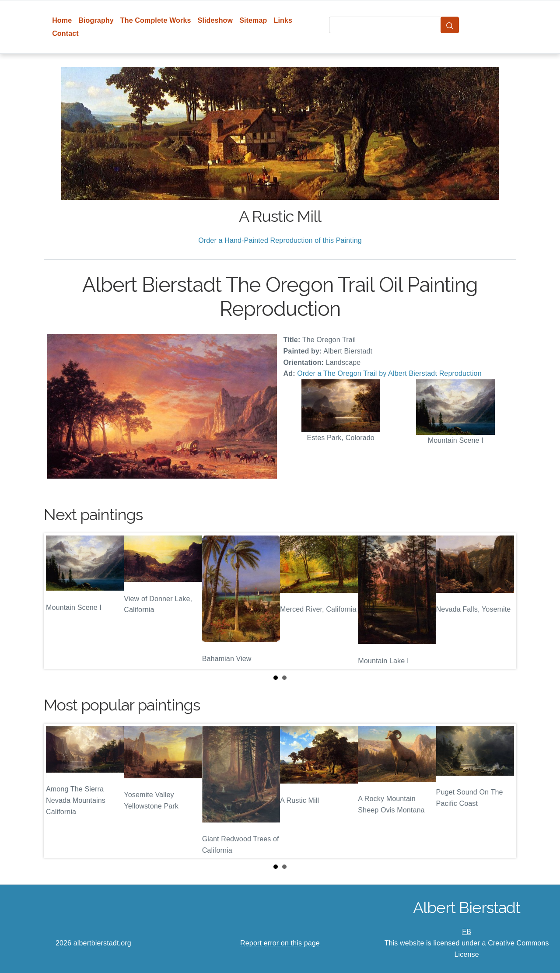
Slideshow (215, 20)
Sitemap (253, 20)
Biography (96, 20)
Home (62, 20)
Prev (57, 601)
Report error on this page (280, 943)
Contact (65, 33)
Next (503, 601)
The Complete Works (156, 20)
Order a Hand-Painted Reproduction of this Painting (280, 240)
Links (283, 20)
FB (467, 932)
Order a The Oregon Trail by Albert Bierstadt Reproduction (389, 373)
